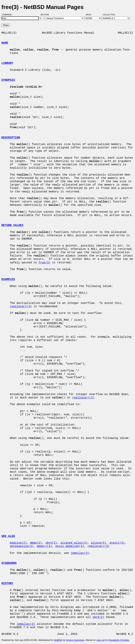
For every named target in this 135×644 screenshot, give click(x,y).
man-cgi (100, 640)
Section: (46, 15)
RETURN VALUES (12, 225)
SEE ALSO (8, 536)
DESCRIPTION (11, 138)
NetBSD (58, 640)
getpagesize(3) (22, 546)
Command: (8, 15)
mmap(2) (36, 543)
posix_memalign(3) (70, 546)
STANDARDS (9, 563)
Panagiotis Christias (119, 640)
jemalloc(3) (80, 553)
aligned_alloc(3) (74, 543)
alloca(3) (98, 543)
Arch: (90, 15)
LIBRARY (7, 63)
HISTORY (7, 583)
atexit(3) (117, 543)
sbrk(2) (51, 543)
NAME (5, 43)
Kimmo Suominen (75, 640)
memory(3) (44, 546)
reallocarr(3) (21, 307)
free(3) (44, 263)
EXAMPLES (8, 279)
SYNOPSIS (8, 80)
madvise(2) (18, 543)
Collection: (109, 15)
